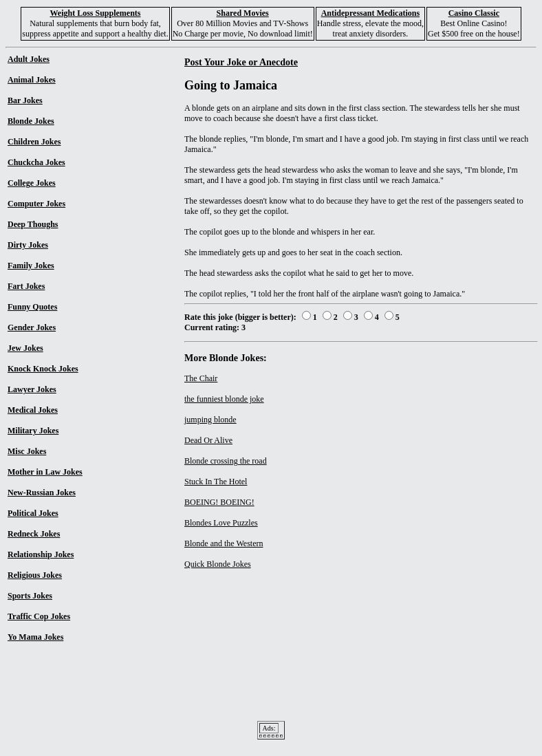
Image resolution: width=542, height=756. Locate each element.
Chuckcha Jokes (36, 162)
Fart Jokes (26, 286)
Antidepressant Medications (370, 13)
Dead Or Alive (208, 440)
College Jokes (32, 183)
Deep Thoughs (33, 224)
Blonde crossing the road (226, 461)
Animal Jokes (32, 80)
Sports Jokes (30, 596)
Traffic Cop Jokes (39, 616)
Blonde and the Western (224, 543)
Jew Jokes (25, 348)
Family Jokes (31, 266)
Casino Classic (474, 13)
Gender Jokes (32, 327)
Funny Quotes (32, 307)
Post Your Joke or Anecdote (241, 62)
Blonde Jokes (31, 121)
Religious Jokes (35, 575)
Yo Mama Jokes (35, 637)
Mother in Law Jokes (45, 472)
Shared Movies (243, 13)
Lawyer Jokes (32, 389)
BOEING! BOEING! (219, 502)
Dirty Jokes (28, 245)
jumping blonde (210, 420)
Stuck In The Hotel (216, 482)
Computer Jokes (36, 204)
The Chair (201, 378)
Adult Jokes (29, 59)
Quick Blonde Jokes (218, 564)
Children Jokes (34, 142)
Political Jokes (33, 513)
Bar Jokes (25, 100)
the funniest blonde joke (224, 399)
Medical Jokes (33, 410)
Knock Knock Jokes (43, 369)
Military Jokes (33, 431)
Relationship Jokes (41, 554)
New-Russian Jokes (42, 493)
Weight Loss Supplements (95, 13)
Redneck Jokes (34, 534)
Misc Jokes (27, 451)
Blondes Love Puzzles (221, 523)
